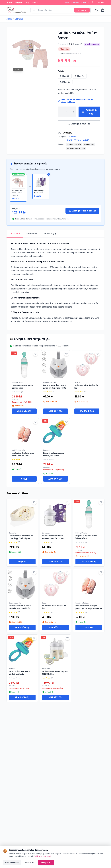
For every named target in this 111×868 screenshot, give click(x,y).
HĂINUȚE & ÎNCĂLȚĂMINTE (78, 140)
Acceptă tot (46, 862)
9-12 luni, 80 (65, 82)
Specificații (32, 234)
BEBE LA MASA (18, 382)
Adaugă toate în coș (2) (82, 211)
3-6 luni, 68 (65, 76)
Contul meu (98, 2)
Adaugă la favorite (79, 124)
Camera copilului (49, 382)
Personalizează (12, 862)
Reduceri (47, 450)
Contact (36, 2)
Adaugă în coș (89, 112)
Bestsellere (13, 533)
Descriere (15, 233)
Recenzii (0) (50, 234)
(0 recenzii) (77, 44)
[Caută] (82, 10)
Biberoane (46, 533)
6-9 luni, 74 (80, 76)
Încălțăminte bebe (19, 450)
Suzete (77, 382)
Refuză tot (29, 862)
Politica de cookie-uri (42, 856)
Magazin (19, 2)
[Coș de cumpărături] (103, 10)
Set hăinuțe (20, 19)
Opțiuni (24, 479)
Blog (27, 2)
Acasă (9, 2)
